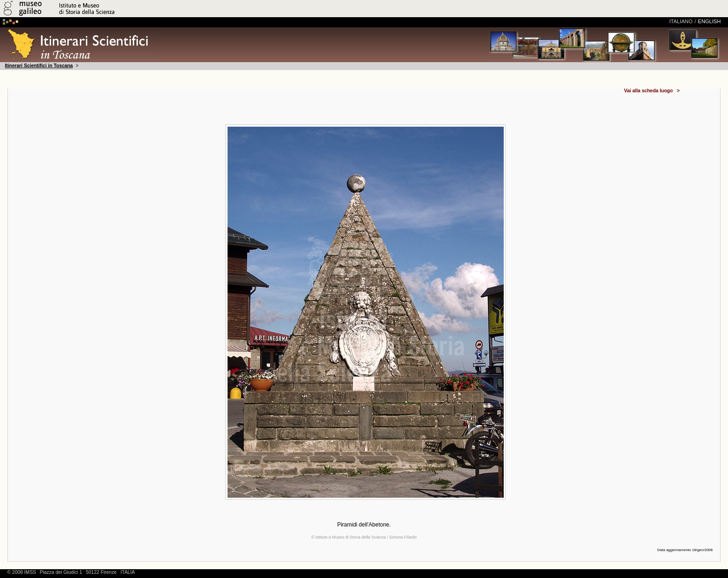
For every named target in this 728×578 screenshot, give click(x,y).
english (709, 21)
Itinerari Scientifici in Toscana (39, 66)
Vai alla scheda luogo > (652, 91)
